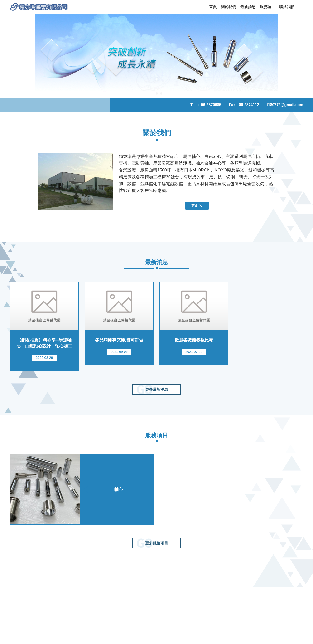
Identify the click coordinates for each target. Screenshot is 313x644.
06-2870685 (211, 105)
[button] (7, 56)
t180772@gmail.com (285, 105)
